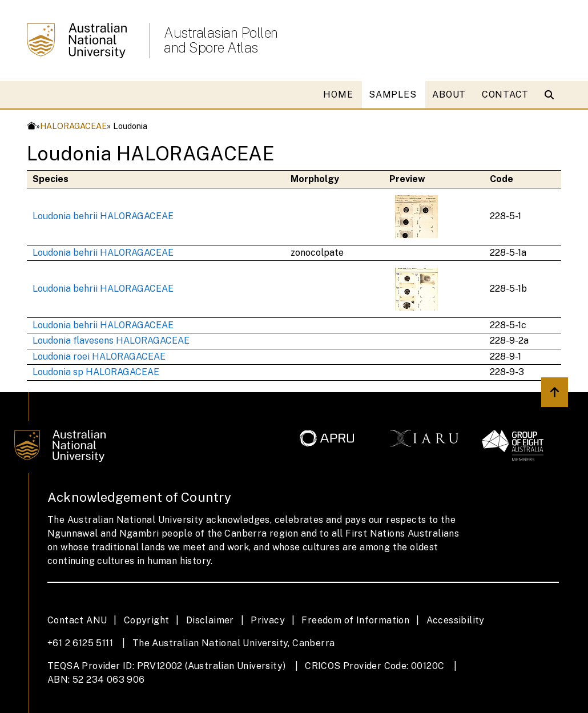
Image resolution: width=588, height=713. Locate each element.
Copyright (147, 620)
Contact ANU (77, 620)
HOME (338, 94)
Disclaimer (210, 620)
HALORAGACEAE (73, 126)
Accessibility (456, 620)
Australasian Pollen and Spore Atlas (221, 40)
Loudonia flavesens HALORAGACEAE (111, 341)
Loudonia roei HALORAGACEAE (99, 356)
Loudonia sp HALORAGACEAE (96, 372)
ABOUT (449, 94)
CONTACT (505, 94)
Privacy (268, 620)
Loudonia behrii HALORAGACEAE (103, 216)
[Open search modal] (552, 95)
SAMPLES (392, 94)
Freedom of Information (355, 620)
